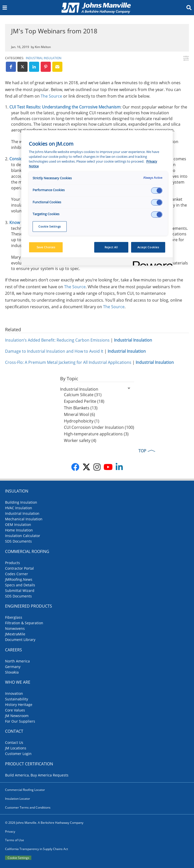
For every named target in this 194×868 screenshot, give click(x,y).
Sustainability (17, 699)
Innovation (14, 693)
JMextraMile (15, 634)
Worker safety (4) (80, 440)
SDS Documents (18, 541)
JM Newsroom (17, 716)
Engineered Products (29, 606)
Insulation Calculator (23, 536)
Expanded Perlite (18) (84, 401)
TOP (142, 451)
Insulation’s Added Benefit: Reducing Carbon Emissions (57, 340)
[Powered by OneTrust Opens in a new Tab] (151, 262)
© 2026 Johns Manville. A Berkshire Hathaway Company (44, 823)
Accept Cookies (148, 247)
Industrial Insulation (44, 58)
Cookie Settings (18, 858)
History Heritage (19, 705)
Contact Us (14, 742)
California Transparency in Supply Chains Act (37, 849)
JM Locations (16, 748)
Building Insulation (21, 502)
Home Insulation (19, 530)
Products (13, 563)
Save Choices (46, 247)
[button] (11, 67)
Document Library (20, 640)
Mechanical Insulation (24, 519)
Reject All (111, 247)
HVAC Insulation (19, 508)
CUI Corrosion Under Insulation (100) (99, 427)
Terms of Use (15, 840)
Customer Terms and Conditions (28, 807)
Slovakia (12, 672)
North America (17, 661)
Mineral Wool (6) (79, 414)
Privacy (10, 831)
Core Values (15, 710)
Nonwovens (15, 628)
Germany (13, 667)
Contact (14, 731)
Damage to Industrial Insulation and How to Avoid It (54, 351)
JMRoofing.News (19, 579)
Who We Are (18, 682)
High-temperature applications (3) (96, 434)
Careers (14, 650)
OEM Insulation (18, 525)
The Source (51, 96)
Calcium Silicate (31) (83, 395)
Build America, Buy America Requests (37, 775)
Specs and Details (20, 585)
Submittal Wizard (20, 591)
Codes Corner (17, 574)
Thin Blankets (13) (81, 408)
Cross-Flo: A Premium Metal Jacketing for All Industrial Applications (68, 362)
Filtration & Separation (24, 623)
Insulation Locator (18, 799)
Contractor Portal (19, 568)
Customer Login (18, 754)
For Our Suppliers (20, 721)
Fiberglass (14, 617)
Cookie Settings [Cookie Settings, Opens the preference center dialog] (50, 226)
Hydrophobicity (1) (82, 421)
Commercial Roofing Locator (25, 790)
